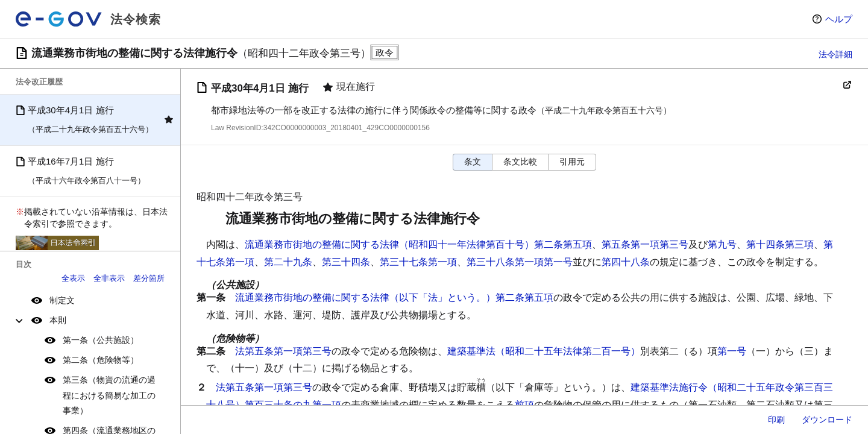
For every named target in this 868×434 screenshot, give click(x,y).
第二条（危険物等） (101, 360)
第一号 (732, 351)
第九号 (722, 244)
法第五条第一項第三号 (283, 351)
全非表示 (109, 278)
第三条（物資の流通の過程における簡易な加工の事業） (109, 395)
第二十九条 (288, 262)
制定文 (62, 300)
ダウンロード (827, 420)
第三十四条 (346, 262)
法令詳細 (835, 54)
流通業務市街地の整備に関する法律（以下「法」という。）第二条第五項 (394, 297)
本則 (58, 320)
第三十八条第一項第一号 (520, 262)
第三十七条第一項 (418, 262)
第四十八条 (626, 262)
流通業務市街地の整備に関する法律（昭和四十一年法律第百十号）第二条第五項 (418, 244)
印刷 (776, 420)
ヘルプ (839, 19)
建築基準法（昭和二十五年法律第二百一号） (544, 351)
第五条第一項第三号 (645, 244)
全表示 (73, 278)
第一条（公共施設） (101, 340)
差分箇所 (149, 278)
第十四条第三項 (780, 244)
